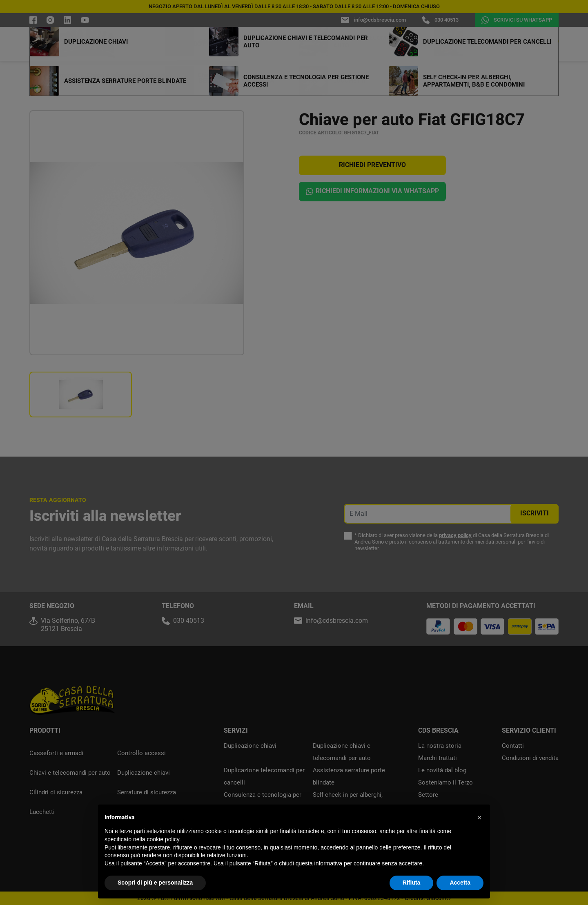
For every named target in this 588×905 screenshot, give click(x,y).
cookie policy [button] (163, 839)
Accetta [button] (460, 883)
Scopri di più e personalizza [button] (155, 883)
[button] (479, 818)
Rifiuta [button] (412, 883)
